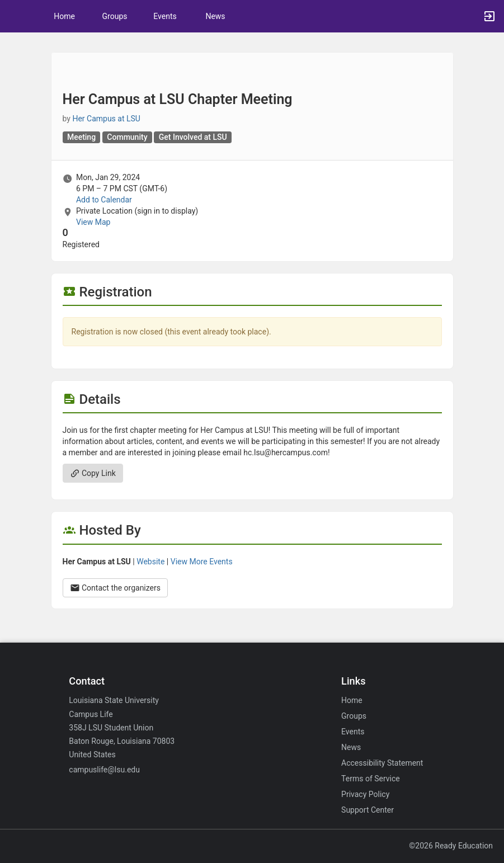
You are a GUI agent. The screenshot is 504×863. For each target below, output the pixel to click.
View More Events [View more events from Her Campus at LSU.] (202, 562)
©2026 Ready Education (451, 846)
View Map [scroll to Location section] (93, 222)
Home (352, 700)
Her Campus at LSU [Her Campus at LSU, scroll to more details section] (106, 119)
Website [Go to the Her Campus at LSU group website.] (150, 562)
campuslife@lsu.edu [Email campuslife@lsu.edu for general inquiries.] (104, 770)
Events (165, 16)
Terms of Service (371, 779)
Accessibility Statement (382, 763)
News (215, 16)
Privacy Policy (365, 794)
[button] (14, 16)
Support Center (368, 810)
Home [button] (64, 16)
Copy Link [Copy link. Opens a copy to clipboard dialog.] (93, 473)
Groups (115, 16)
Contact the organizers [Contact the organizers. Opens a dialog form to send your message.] (116, 588)
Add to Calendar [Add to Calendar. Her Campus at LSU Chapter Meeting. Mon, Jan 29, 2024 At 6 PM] (104, 200)
